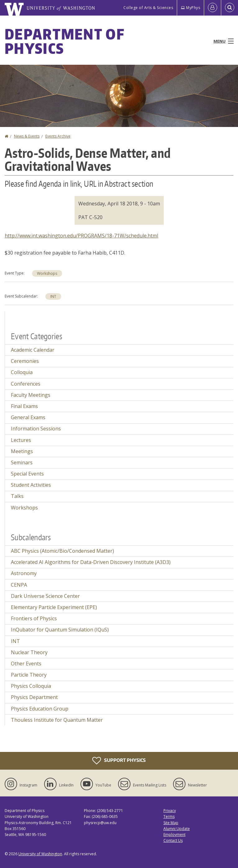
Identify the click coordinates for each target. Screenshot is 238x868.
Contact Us (173, 840)
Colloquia (22, 372)
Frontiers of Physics (34, 618)
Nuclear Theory (29, 652)
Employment (174, 835)
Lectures (21, 440)
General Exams (28, 417)
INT (53, 296)
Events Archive (58, 136)
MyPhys (190, 8)
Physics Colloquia (31, 686)
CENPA (19, 585)
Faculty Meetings (31, 395)
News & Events (27, 136)
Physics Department (34, 697)
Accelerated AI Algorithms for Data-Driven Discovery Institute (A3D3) (91, 562)
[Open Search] (230, 8)
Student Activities (31, 485)
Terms (169, 816)
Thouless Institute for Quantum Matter (57, 720)
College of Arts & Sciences (148, 8)
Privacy (170, 811)
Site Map (171, 823)
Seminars (22, 462)
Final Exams (24, 406)
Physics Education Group (40, 709)
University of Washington (40, 854)
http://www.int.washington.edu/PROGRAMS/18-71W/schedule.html (81, 236)
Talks (17, 496)
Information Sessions (36, 429)
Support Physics (119, 761)
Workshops (47, 273)
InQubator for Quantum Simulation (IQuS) (60, 630)
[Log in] (213, 8)
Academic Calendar (33, 350)
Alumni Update (177, 829)
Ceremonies (25, 361)
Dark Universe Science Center (45, 596)
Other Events (26, 664)
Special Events (27, 474)
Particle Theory (29, 675)
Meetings (22, 451)
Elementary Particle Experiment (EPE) (54, 607)
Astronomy (24, 573)
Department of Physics (64, 41)
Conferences (26, 384)
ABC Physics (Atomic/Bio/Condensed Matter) (62, 551)
